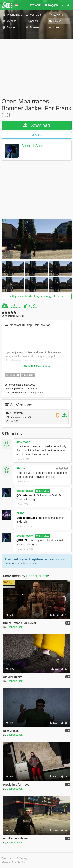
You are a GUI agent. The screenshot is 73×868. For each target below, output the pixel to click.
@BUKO (22, 540)
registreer (37, 559)
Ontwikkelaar (43, 491)
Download (37, 125)
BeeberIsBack (32, 146)
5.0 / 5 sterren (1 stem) (13, 316)
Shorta (21, 468)
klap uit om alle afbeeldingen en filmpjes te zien (36, 296)
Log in (23, 559)
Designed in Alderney (14, 858)
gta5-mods (23, 442)
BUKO (20, 513)
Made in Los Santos (14, 862)
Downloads (15, 308)
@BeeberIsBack (27, 518)
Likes (34, 308)
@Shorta (22, 495)
